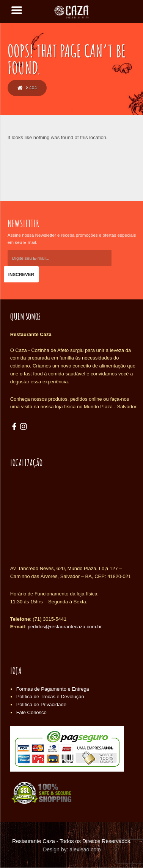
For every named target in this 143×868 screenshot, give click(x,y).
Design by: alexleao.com (72, 849)
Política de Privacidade (41, 704)
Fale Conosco (31, 712)
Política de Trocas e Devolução (50, 697)
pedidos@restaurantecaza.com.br (65, 627)
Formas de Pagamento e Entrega (53, 689)
